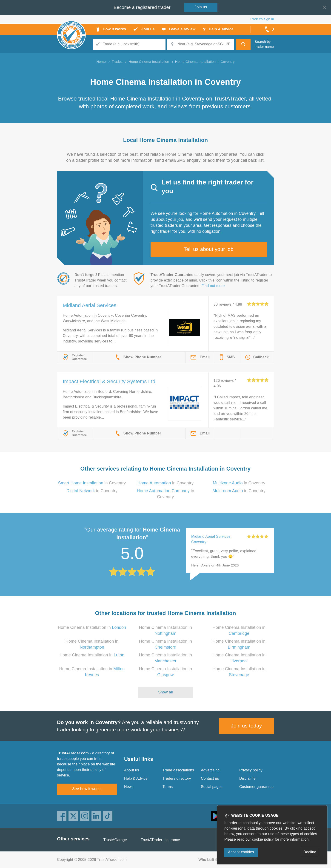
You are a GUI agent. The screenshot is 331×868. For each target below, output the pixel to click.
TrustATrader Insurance (160, 840)
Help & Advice (136, 778)
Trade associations (178, 770)
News (129, 787)
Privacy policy (251, 770)
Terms (168, 787)
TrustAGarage (115, 840)
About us (132, 770)
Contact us (210, 778)
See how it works (87, 789)
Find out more (213, 286)
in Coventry (92, 483)
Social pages (212, 787)
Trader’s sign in (262, 19)
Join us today (247, 726)
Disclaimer (248, 778)
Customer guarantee (256, 787)
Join (201, 7)
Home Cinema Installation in (92, 627)
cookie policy (263, 839)
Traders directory (177, 778)
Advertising (210, 770)
